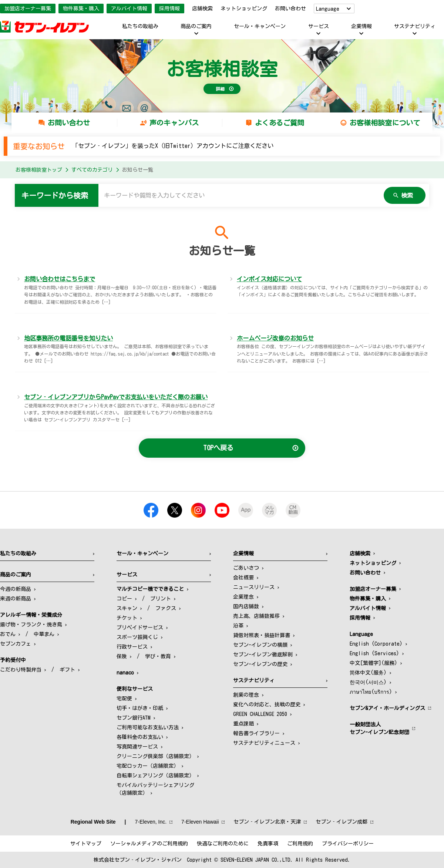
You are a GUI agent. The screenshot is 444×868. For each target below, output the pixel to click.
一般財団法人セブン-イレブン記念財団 (379, 728)
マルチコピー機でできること (150, 589)
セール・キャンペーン (260, 26)
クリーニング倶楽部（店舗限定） (155, 756)
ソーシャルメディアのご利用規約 (149, 844)
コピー (124, 599)
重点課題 (243, 724)
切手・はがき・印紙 (140, 708)
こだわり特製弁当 (21, 670)
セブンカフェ (16, 644)
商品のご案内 (196, 26)
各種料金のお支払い (140, 737)
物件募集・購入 (81, 9)
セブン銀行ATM (134, 718)
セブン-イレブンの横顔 (260, 645)
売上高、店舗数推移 (256, 616)
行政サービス (132, 647)
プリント (161, 599)
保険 (122, 656)
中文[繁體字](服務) (374, 663)
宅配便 (124, 699)
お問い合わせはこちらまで (60, 279)
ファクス (166, 608)
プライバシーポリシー (348, 844)
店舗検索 (202, 9)
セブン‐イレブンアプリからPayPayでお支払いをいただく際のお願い (116, 397)
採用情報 (169, 9)
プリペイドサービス (140, 628)
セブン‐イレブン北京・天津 (267, 822)
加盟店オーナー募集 (28, 9)
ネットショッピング (244, 9)
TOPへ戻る (218, 448)
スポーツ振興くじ (137, 637)
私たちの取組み (140, 26)
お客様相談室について (385, 123)
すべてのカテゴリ (92, 170)
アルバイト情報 (129, 9)
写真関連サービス (137, 747)
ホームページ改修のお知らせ (275, 338)
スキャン (127, 608)
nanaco (125, 673)
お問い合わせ (290, 9)
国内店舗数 (246, 606)
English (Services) (374, 653)
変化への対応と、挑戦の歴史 (267, 704)
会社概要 (243, 578)
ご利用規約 (300, 844)
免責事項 (268, 844)
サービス (319, 26)
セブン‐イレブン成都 (342, 822)
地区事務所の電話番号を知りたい (68, 338)
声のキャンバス (174, 123)
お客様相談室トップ (39, 170)
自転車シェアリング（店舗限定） (155, 776)
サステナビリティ (415, 26)
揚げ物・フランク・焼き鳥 (31, 625)
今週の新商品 (16, 589)
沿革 (238, 626)
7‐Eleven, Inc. (151, 822)
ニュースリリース (254, 587)
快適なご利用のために (223, 844)
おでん (8, 634)
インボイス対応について (269, 279)
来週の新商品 (16, 599)
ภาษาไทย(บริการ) (371, 692)
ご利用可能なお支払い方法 (148, 727)
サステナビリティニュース (264, 743)
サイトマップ (86, 844)
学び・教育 (158, 656)
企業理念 (243, 597)
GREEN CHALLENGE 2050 (260, 714)
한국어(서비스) (368, 682)
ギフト (67, 670)
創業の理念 (246, 695)
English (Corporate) (376, 644)
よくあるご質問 (280, 123)
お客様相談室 (222, 69)
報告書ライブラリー (256, 733)
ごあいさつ (246, 568)
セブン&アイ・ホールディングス (387, 708)
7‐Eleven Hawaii (200, 822)
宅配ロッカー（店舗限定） (148, 766)
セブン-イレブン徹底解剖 (263, 655)
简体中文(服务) (368, 673)
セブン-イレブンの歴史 (260, 664)
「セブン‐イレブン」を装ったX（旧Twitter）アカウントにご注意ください (173, 146)
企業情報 (361, 26)
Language (328, 9)
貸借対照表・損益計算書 (262, 635)
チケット (127, 618)
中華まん (44, 634)
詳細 (220, 89)
